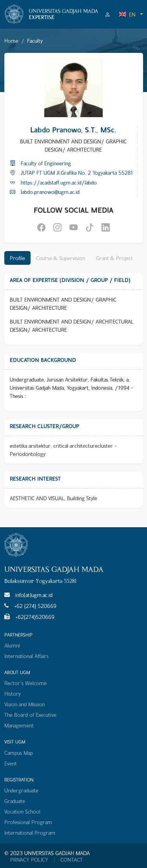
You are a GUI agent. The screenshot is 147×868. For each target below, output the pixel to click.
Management (19, 725)
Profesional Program (28, 822)
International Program (30, 833)
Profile (17, 258)
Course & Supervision (61, 258)
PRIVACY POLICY (29, 860)
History (13, 693)
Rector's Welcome (25, 683)
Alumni (12, 645)
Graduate (15, 801)
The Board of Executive (30, 715)
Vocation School (22, 811)
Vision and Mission (24, 704)
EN (127, 14)
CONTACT (72, 860)
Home (11, 41)
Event (11, 763)
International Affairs (26, 656)
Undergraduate (21, 790)
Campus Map (19, 753)
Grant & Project (114, 258)
